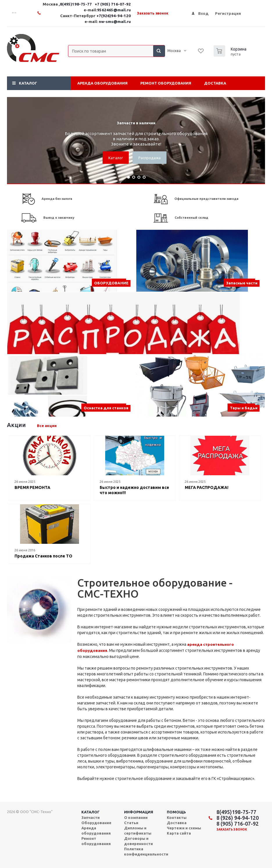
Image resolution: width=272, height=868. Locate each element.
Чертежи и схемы (184, 828)
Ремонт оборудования (166, 83)
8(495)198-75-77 (236, 812)
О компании (136, 817)
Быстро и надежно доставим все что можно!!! (134, 490)
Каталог (28, 83)
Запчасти (91, 817)
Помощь (176, 812)
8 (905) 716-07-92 (238, 824)
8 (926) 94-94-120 (238, 818)
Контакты (177, 817)
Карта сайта (179, 833)
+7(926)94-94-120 (114, 16)
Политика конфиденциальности (146, 851)
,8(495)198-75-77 (76, 4)
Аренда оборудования (102, 83)
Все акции (47, 426)
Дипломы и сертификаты (138, 831)
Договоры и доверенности (138, 841)
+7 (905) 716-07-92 (113, 4)
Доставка (215, 83)
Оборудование (96, 823)
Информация (139, 812)
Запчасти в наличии (136, 123)
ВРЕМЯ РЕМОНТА (32, 487)
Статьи (131, 823)
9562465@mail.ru (114, 10)
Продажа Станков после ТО (43, 556)
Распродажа (150, 158)
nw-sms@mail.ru (115, 22)
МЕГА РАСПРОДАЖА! (207, 487)
